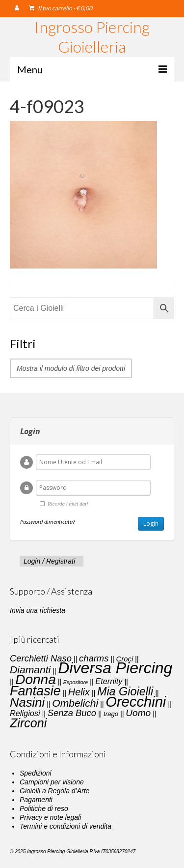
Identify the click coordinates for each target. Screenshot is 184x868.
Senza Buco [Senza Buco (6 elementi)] (72, 713)
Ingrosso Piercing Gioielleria (92, 37)
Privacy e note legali (50, 817)
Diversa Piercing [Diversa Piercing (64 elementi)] (115, 668)
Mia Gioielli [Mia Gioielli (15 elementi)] (125, 691)
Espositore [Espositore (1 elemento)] (76, 682)
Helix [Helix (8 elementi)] (79, 692)
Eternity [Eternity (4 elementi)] (109, 681)
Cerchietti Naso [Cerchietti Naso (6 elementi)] (41, 658)
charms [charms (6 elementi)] (94, 658)
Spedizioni (36, 773)
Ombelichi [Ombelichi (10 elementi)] (75, 703)
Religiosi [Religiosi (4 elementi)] (25, 713)
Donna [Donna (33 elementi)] (36, 679)
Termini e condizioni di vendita (66, 826)
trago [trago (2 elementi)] (111, 714)
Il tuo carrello (61, 8)
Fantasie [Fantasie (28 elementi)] (35, 691)
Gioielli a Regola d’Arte (54, 791)
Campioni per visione (52, 782)
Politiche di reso (44, 808)
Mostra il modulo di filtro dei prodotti (71, 368)
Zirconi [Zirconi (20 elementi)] (28, 723)
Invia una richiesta (38, 610)
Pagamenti (36, 800)
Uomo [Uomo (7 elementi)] (138, 713)
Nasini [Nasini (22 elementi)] (27, 702)
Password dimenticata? (48, 522)
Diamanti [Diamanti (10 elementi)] (30, 670)
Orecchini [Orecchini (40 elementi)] (136, 702)
